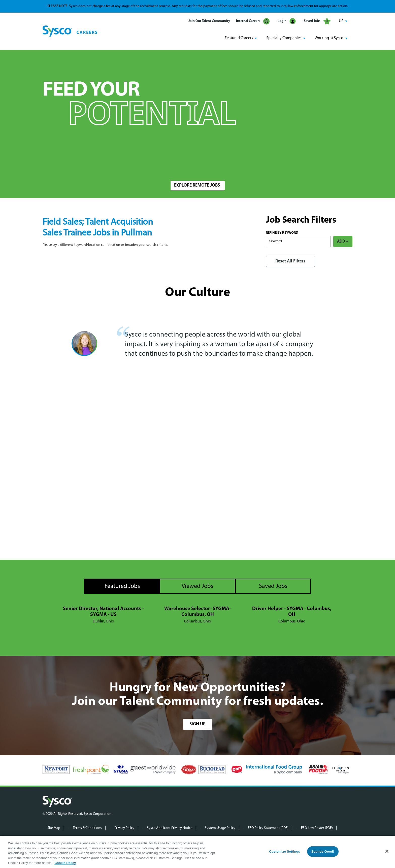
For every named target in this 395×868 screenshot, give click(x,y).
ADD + (343, 241)
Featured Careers (239, 38)
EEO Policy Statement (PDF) (268, 828)
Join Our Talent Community (209, 21)
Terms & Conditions (87, 828)
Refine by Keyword (282, 233)
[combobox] (208, 168)
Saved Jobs (317, 21)
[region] (197, 852)
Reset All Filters (290, 261)
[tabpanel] (197, 615)
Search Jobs (323, 168)
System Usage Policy (220, 828)
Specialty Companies (284, 38)
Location (177, 166)
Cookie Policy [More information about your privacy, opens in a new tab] (65, 863)
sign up (197, 724)
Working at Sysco (329, 38)
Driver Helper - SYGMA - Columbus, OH (292, 611)
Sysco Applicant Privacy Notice (170, 828)
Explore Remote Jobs (197, 185)
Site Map (54, 828)
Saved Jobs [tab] (273, 586)
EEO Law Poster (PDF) (317, 828)
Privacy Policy (124, 828)
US (341, 21)
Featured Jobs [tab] (122, 586)
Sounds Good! (323, 851)
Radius (262, 166)
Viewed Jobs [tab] (197, 586)
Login (287, 21)
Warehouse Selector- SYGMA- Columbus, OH (197, 611)
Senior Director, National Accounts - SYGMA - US (103, 611)
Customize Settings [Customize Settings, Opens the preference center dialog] (285, 851)
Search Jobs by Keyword (66, 166)
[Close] (387, 851)
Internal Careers (253, 21)
